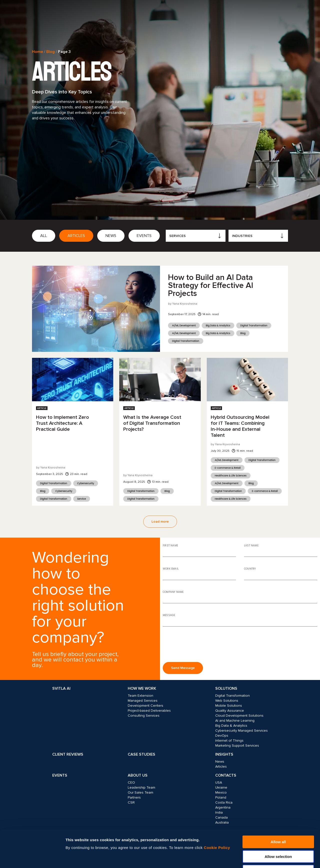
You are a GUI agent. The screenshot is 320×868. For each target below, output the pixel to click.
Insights (224, 754)
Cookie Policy (217, 813)
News (111, 236)
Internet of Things (229, 741)
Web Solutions (227, 701)
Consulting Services (144, 716)
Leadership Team (141, 787)
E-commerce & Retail (228, 468)
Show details (269, 858)
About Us (138, 775)
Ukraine (221, 787)
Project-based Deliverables (149, 711)
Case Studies (141, 754)
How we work (142, 688)
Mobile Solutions (229, 706)
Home (37, 52)
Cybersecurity (86, 483)
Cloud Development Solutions (239, 716)
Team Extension (140, 696)
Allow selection (278, 822)
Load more (160, 522)
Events (144, 236)
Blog (50, 52)
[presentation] (201, 646)
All (44, 236)
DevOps (222, 736)
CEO (131, 782)
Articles (76, 236)
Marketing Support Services (237, 746)
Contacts (226, 775)
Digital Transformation (254, 325)
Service (82, 499)
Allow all (278, 807)
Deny (278, 836)
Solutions (226, 688)
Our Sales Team (140, 792)
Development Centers (145, 706)
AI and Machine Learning (235, 721)
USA (219, 782)
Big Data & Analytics (218, 325)
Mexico (221, 792)
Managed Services (143, 701)
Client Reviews (68, 754)
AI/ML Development (184, 325)
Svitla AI (61, 688)
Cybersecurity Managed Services (241, 731)
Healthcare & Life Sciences (231, 476)
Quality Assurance (230, 711)
